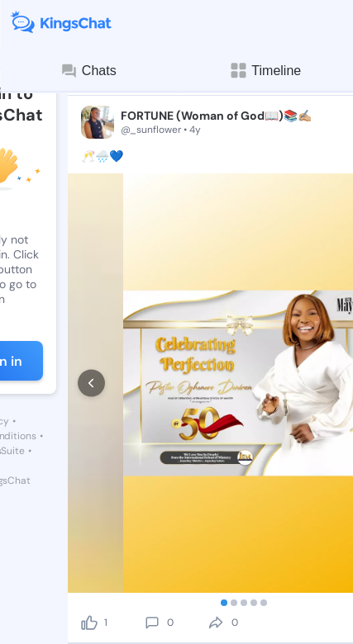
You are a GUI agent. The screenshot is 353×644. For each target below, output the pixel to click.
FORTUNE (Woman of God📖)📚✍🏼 (216, 116)
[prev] (91, 384)
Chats (88, 71)
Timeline (265, 71)
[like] (89, 623)
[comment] (152, 623)
